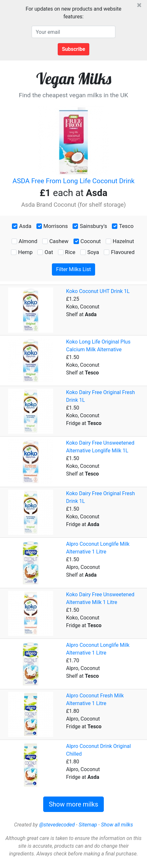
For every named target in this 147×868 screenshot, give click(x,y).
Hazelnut (123, 241)
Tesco (126, 226)
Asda (25, 226)
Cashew (59, 241)
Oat (49, 252)
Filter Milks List (73, 269)
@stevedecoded (57, 825)
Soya (93, 252)
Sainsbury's (93, 226)
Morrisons (56, 226)
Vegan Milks (74, 79)
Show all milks (117, 825)
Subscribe (73, 49)
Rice (70, 252)
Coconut (91, 241)
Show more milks (73, 804)
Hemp (25, 252)
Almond (28, 241)
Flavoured (123, 252)
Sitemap (88, 825)
